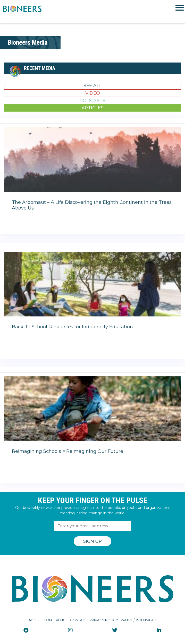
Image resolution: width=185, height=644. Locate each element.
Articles (92, 108)
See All (93, 85)
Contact (78, 620)
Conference (56, 620)
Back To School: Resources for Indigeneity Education (72, 327)
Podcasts (92, 100)
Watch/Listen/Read (138, 620)
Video (93, 93)
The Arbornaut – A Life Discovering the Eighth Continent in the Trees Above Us (92, 205)
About (35, 620)
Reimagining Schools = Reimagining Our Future (68, 451)
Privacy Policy (104, 620)
